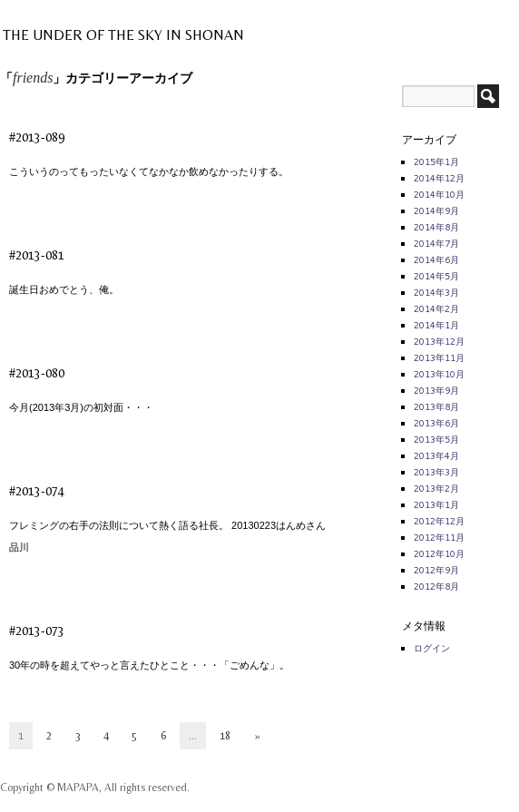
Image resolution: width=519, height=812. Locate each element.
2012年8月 (436, 586)
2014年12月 (439, 178)
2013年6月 (436, 423)
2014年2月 (436, 308)
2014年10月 (439, 194)
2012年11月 (439, 537)
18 (225, 736)
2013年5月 (436, 439)
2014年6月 (436, 259)
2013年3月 (436, 472)
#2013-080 (37, 373)
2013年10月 (439, 374)
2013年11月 (439, 357)
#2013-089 (37, 137)
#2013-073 (37, 631)
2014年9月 (436, 210)
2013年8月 (436, 406)
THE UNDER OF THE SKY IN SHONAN (123, 35)
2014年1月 (436, 325)
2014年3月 (436, 292)
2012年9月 (436, 570)
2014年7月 (436, 243)
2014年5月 (436, 276)
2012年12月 (439, 521)
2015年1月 (436, 161)
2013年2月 (436, 488)
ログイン (432, 648)
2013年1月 (436, 504)
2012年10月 (439, 553)
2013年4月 (436, 455)
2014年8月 (436, 227)
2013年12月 (439, 341)
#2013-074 (37, 491)
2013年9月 (436, 390)
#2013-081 (37, 255)
